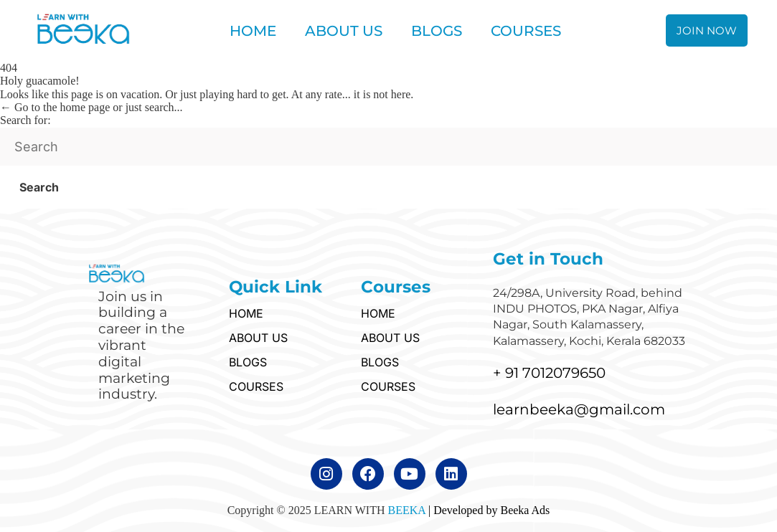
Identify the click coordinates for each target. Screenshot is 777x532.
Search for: (25, 120)
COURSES (526, 31)
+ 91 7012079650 (549, 373)
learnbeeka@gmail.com (579, 409)
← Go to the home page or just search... (91, 107)
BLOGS (437, 31)
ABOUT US (344, 31)
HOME (253, 31)
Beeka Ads (525, 510)
